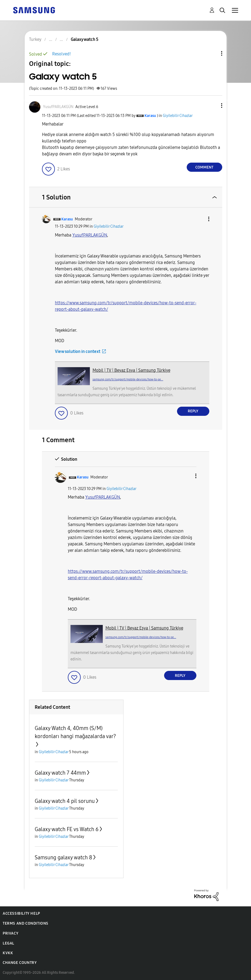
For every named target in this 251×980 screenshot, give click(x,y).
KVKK (8, 953)
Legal (8, 943)
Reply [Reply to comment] (193, 411)
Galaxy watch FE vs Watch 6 (67, 829)
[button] (213, 105)
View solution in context (78, 351)
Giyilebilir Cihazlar (178, 116)
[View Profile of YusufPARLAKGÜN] (58, 107)
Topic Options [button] (213, 53)
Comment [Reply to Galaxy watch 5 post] (204, 167)
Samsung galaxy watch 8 (63, 857)
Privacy (10, 933)
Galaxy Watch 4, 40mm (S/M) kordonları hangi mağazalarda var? (75, 732)
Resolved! (61, 54)
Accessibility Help (21, 913)
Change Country (20, 963)
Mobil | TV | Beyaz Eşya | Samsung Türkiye (131, 370)
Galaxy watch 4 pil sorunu (65, 801)
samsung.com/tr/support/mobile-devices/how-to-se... (128, 379)
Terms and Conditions (26, 923)
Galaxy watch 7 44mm (60, 773)
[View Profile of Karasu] (150, 116)
